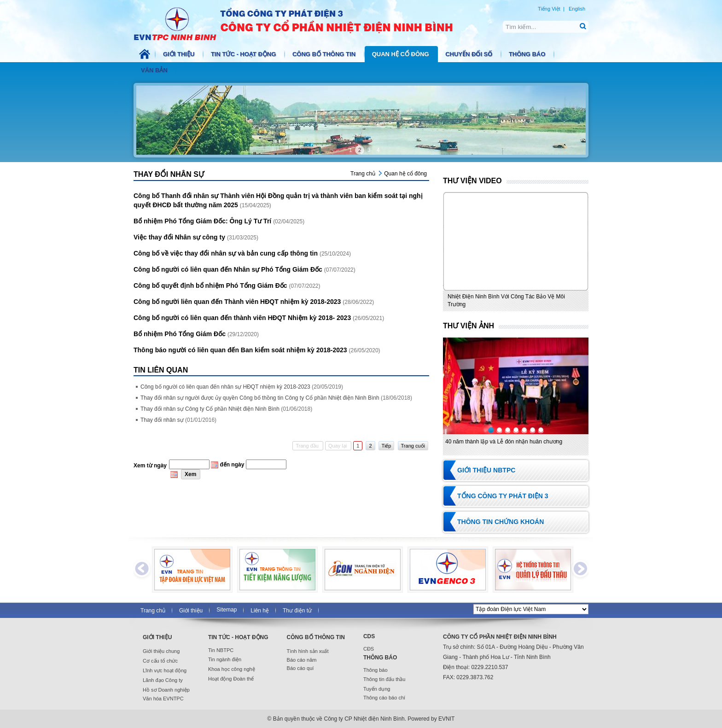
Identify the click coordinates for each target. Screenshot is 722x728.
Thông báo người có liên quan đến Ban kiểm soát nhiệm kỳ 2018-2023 (241, 350)
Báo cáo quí (300, 668)
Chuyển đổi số (470, 54)
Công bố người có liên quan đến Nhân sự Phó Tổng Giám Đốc (229, 269)
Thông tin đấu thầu (384, 679)
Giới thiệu (180, 54)
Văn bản (155, 70)
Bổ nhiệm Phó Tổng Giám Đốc (180, 334)
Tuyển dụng (377, 689)
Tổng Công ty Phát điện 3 (503, 496)
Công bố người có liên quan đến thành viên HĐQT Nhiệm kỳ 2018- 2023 (243, 318)
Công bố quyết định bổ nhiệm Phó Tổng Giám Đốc (211, 285)
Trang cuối (413, 446)
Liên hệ (260, 611)
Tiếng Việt (549, 9)
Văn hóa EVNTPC (163, 699)
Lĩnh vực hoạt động (165, 670)
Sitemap (227, 610)
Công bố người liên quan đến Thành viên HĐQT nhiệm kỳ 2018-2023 (238, 302)
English (577, 9)
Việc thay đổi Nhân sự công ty (180, 237)
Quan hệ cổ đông (402, 54)
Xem (190, 474)
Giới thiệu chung (161, 651)
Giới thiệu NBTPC (486, 470)
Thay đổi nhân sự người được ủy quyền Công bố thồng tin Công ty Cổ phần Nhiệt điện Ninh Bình (276, 398)
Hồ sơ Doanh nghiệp (166, 690)
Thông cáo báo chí (384, 698)
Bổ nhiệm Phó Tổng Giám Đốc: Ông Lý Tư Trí (203, 221)
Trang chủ (363, 174)
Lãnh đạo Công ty (163, 680)
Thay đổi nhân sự (178, 420)
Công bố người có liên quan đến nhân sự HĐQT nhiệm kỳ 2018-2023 (242, 387)
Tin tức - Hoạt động (244, 54)
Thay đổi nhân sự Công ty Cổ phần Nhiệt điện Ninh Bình (226, 409)
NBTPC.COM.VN (303, 23)
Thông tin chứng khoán (501, 522)
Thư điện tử (297, 611)
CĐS (369, 649)
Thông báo (528, 54)
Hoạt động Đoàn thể (231, 679)
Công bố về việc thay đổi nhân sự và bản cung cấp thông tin (227, 253)
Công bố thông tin (325, 54)
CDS (369, 636)
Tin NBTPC (221, 650)
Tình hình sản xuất (308, 651)
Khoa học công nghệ (232, 669)
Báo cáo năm (302, 660)
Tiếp (387, 446)
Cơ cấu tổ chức (160, 661)
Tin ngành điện (225, 659)
